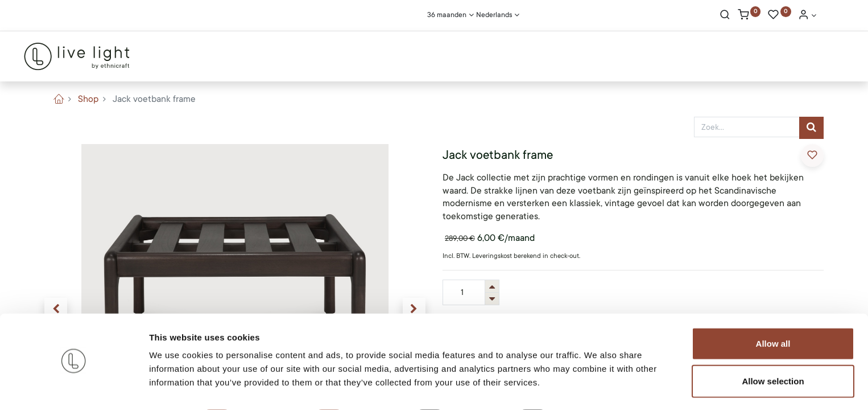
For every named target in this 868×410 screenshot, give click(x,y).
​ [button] (812, 155)
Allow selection (773, 349)
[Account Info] (807, 16)
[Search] (725, 16)
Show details (597, 388)
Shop (88, 99)
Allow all (773, 312)
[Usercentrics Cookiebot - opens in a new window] (74, 388)
